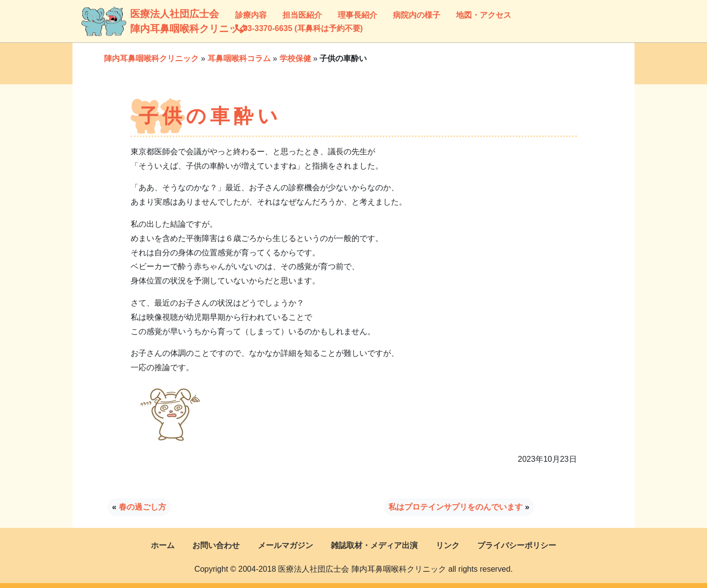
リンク (448, 545)
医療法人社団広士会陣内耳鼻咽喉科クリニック (142, 21)
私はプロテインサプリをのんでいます (456, 507)
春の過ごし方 (142, 507)
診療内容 (251, 15)
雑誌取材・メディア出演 (374, 545)
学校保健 (295, 58)
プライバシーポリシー (517, 545)
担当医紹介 (302, 15)
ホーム (163, 545)
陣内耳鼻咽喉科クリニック (151, 58)
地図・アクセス (484, 15)
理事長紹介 (357, 15)
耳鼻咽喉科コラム (239, 58)
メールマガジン (285, 545)
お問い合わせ (216, 545)
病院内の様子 (417, 15)
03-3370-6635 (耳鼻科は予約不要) (299, 28)
